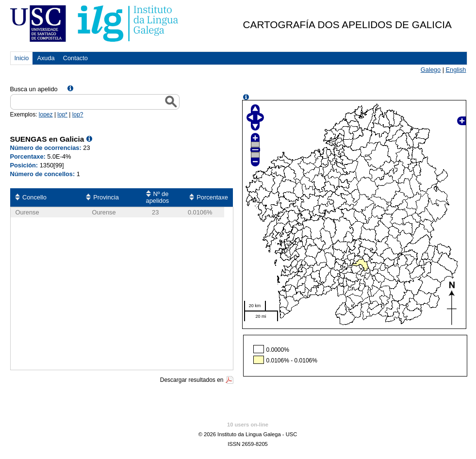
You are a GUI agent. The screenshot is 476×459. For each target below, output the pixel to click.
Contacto (75, 58)
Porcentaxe (212, 197)
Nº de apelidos (158, 197)
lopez (46, 115)
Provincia (106, 197)
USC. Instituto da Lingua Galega (95, 24)
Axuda (46, 58)
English (456, 70)
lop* (62, 115)
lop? (78, 115)
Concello (34, 197)
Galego (431, 70)
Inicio (22, 58)
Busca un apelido (34, 89)
